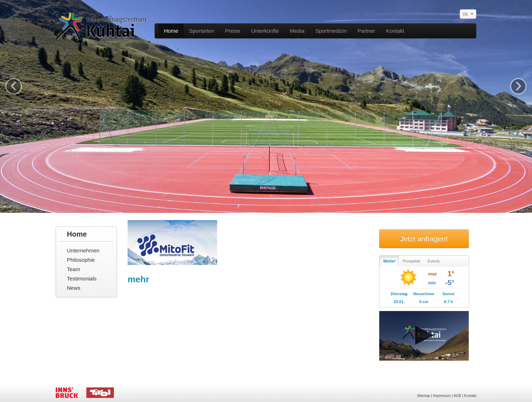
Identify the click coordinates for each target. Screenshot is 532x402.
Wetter (389, 261)
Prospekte (412, 261)
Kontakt (395, 31)
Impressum (442, 396)
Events (434, 261)
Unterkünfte (265, 31)
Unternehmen (83, 250)
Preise (233, 31)
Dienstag (399, 294)
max (432, 274)
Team (74, 269)
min (432, 283)
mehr (138, 279)
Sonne (449, 294)
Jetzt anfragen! (424, 239)
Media (297, 31)
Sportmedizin (331, 31)
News (74, 288)
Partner (366, 31)
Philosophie (81, 260)
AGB (457, 396)
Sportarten (202, 31)
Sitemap (424, 396)
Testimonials (82, 278)
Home (171, 31)
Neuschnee (424, 294)
